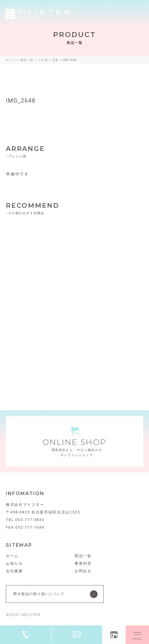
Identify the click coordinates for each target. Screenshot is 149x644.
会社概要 (14, 571)
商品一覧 (83, 556)
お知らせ (14, 563)
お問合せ (83, 571)
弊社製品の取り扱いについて (39, 594)
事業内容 (83, 563)
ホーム (12, 556)
